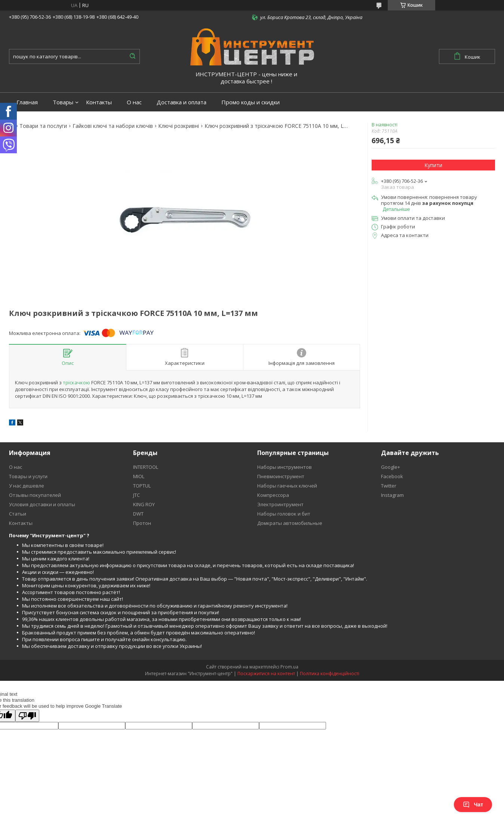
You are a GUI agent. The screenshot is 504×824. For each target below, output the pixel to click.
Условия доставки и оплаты (42, 504)
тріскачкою (76, 382)
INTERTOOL (146, 467)
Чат (473, 805)
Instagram (392, 495)
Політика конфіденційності (330, 674)
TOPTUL (142, 486)
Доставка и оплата (182, 102)
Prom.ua (289, 667)
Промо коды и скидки (251, 102)
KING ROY (144, 504)
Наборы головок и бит (284, 514)
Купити (433, 165)
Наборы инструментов (285, 467)
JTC (136, 495)
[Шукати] (132, 56)
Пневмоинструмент (281, 476)
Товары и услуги (28, 476)
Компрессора (273, 495)
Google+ (391, 467)
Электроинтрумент (280, 504)
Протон (142, 523)
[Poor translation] (27, 716)
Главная (27, 102)
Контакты (99, 102)
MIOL (139, 476)
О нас (134, 102)
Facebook (392, 476)
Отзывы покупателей (35, 495)
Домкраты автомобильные (290, 523)
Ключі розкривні (179, 126)
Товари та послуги (43, 126)
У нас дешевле (27, 486)
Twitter (389, 486)
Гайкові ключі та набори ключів (113, 126)
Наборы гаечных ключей (287, 486)
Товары (63, 102)
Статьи (18, 514)
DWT (138, 514)
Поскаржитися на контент (266, 674)
